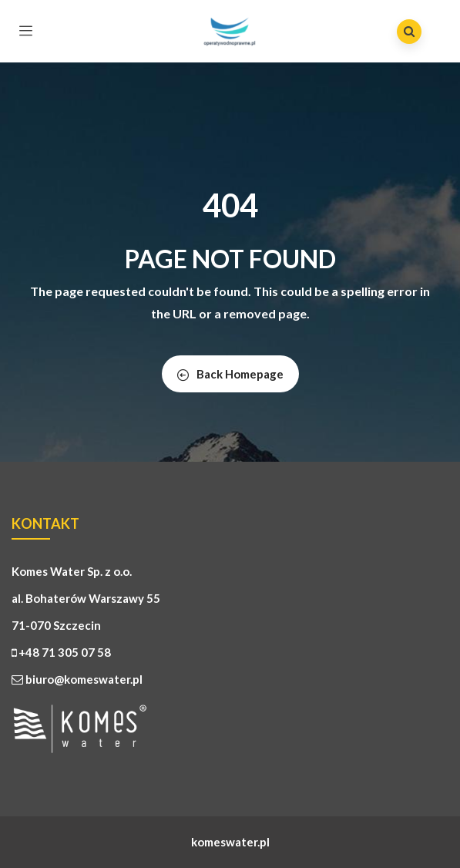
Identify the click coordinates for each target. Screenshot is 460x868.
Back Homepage (230, 374)
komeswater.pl (230, 842)
